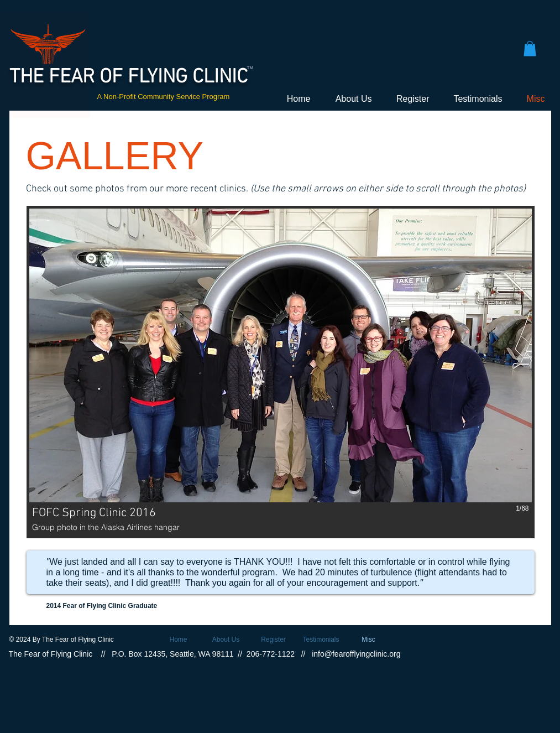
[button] (530, 48)
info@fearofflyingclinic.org (356, 654)
